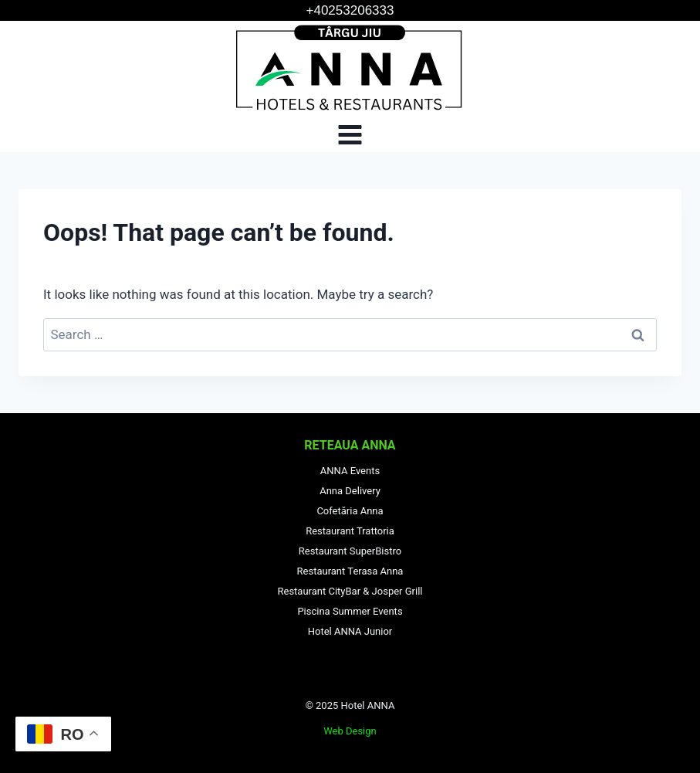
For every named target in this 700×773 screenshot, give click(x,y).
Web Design (350, 731)
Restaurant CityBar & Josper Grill (350, 591)
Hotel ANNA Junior (350, 631)
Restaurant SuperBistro (350, 551)
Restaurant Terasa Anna (350, 571)
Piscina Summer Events (350, 611)
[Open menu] (350, 134)
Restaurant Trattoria (350, 531)
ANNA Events (350, 471)
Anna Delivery (350, 491)
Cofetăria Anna (350, 511)
